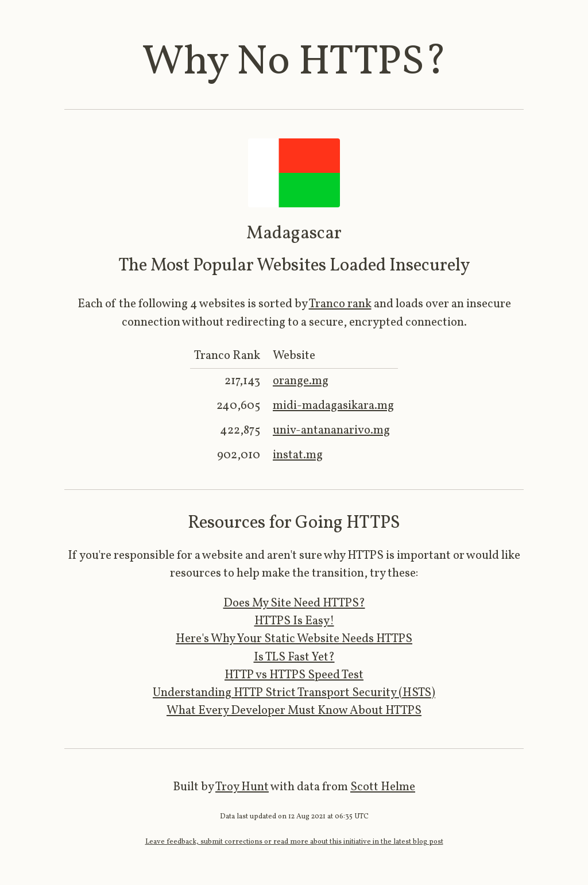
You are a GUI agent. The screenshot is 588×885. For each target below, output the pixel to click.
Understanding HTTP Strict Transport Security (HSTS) (294, 693)
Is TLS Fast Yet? (294, 657)
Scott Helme (383, 787)
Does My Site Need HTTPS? (294, 603)
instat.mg (298, 455)
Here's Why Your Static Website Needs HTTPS (294, 639)
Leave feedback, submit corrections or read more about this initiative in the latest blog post (294, 842)
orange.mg (301, 381)
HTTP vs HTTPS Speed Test (294, 675)
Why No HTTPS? (294, 63)
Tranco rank (340, 304)
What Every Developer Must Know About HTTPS (294, 711)
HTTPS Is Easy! (294, 621)
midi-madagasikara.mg (333, 406)
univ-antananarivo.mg (331, 430)
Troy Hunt (242, 787)
